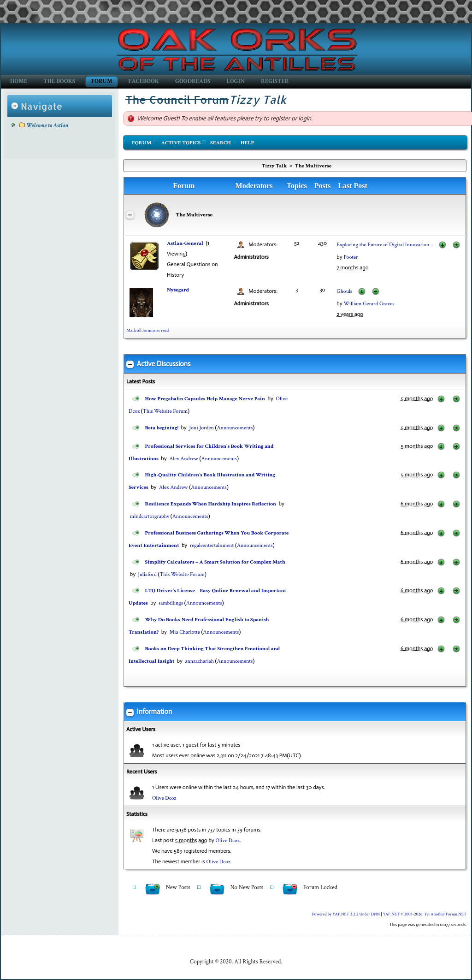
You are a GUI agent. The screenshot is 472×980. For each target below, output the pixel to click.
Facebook (144, 81)
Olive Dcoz (164, 798)
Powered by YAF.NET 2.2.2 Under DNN (347, 914)
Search (221, 143)
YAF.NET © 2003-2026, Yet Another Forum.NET (425, 914)
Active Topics (181, 143)
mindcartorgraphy (150, 516)
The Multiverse (313, 166)
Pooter (351, 257)
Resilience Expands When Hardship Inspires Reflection (211, 504)
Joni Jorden (201, 428)
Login (236, 81)
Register (275, 81)
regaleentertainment (212, 545)
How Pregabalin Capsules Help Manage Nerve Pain (205, 399)
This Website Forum (165, 411)
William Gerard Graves (369, 304)
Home (19, 81)
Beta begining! (162, 428)
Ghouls (344, 291)
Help (247, 143)
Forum (102, 81)
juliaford (147, 574)
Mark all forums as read (147, 330)
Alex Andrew (183, 459)
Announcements (235, 428)
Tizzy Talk (274, 166)
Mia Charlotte (185, 632)
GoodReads (193, 81)
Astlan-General (185, 243)
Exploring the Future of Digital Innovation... (385, 245)
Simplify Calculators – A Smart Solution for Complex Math (215, 562)
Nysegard (178, 290)
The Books (59, 81)
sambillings (171, 603)
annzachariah (200, 661)
